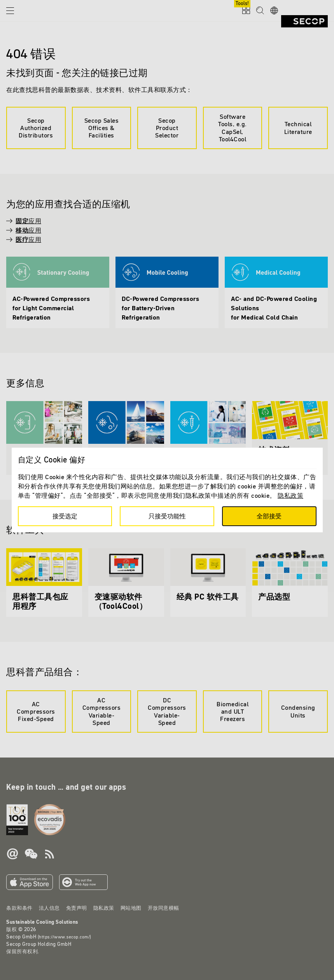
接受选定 (65, 516)
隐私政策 (290, 495)
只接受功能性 (167, 516)
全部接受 (269, 516)
